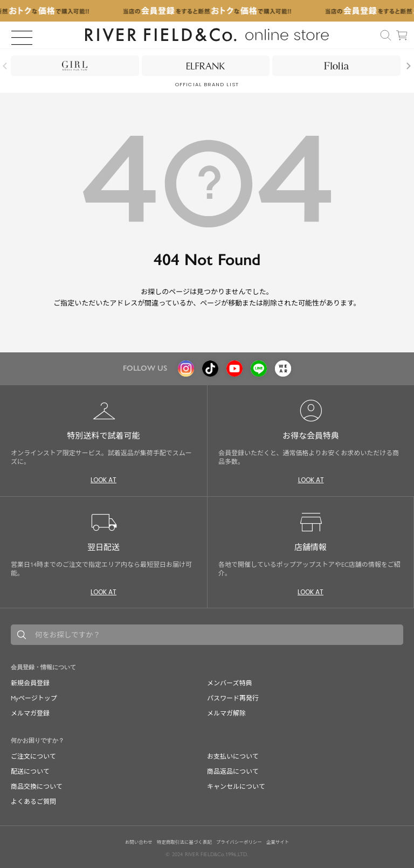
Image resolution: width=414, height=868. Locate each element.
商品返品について (233, 772)
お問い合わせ (139, 842)
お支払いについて (233, 756)
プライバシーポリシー (239, 842)
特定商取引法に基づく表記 (184, 842)
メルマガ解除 (226, 713)
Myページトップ (34, 698)
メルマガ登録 (30, 713)
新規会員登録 (30, 683)
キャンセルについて (236, 787)
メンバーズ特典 (229, 683)
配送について (30, 772)
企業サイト (278, 842)
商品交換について (37, 787)
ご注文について (33, 756)
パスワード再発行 (233, 698)
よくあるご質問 (33, 802)
